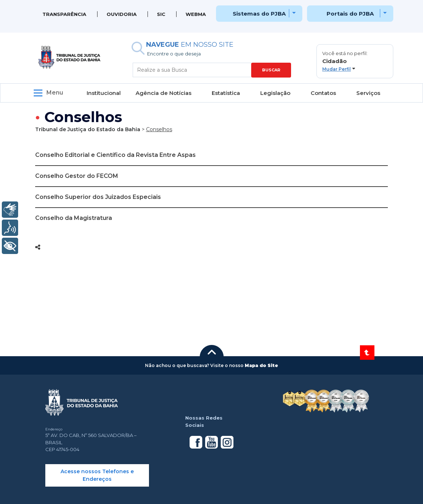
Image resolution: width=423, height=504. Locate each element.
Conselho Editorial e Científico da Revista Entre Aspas (115, 155)
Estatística (226, 93)
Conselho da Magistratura (74, 218)
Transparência (64, 14)
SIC (161, 14)
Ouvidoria (122, 14)
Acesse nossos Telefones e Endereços (97, 475)
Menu (55, 93)
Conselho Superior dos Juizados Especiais (98, 197)
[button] (355, 61)
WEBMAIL (198, 14)
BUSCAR (271, 70)
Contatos (323, 93)
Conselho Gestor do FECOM (77, 176)
